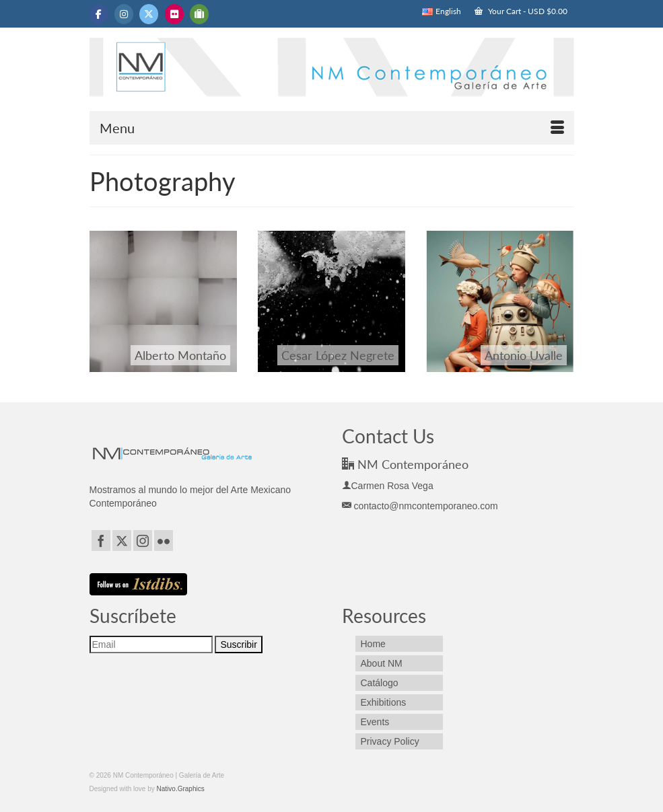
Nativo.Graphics (181, 789)
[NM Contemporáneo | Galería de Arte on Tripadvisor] (199, 14)
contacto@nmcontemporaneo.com (420, 506)
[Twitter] (122, 541)
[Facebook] (101, 541)
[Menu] (332, 128)
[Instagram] (143, 541)
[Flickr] (164, 541)
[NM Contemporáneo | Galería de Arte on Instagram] (124, 14)
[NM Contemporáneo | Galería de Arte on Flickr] (174, 14)
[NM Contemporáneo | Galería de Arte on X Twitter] (149, 14)
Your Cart (521, 11)
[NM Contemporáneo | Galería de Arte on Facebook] (99, 14)
